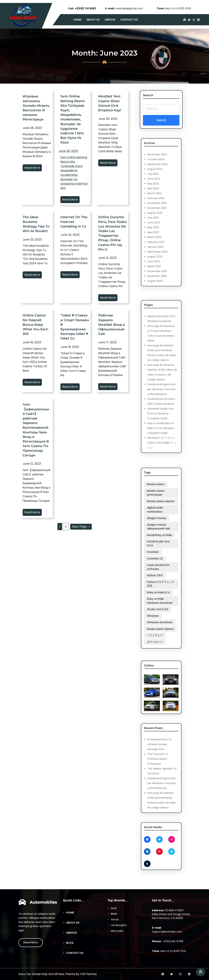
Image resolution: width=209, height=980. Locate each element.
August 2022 (159, 230)
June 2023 (158, 216)
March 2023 (158, 222)
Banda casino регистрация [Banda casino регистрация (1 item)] (159, 532)
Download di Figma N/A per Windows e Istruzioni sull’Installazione (161, 382)
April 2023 (158, 220)
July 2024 (158, 197)
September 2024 (160, 193)
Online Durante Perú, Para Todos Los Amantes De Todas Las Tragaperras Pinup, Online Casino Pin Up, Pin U (112, 276)
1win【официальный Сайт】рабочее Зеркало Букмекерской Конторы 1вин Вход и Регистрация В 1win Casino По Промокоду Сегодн (37, 476)
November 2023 (159, 210)
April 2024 (158, 203)
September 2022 (160, 228)
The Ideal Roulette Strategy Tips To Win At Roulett (37, 275)
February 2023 (159, 224)
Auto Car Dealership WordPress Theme (47, 974)
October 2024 (159, 191)
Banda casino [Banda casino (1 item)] (159, 528)
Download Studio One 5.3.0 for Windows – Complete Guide (161, 392)
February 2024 (159, 207)
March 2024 (159, 205)
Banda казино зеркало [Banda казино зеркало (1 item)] (161, 535)
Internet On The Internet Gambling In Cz (75, 274)
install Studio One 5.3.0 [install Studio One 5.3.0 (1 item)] (160, 552)
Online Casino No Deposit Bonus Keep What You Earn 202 (37, 369)
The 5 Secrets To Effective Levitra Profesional (160, 765)
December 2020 (160, 236)
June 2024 (158, 199)
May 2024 (158, 201)
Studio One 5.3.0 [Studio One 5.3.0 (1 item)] (160, 579)
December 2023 (160, 209)
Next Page (81, 527)
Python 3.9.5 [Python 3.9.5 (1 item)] (159, 565)
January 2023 (159, 226)
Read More (36, 172)
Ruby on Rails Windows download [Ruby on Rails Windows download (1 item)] (161, 576)
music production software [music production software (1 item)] (160, 562)
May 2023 (158, 219)
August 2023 (159, 212)
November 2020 (160, 238)
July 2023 (158, 214)
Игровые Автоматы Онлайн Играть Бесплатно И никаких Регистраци (37, 164)
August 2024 (159, 195)
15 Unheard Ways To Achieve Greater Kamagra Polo (161, 758)
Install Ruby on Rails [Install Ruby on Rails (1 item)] (160, 549)
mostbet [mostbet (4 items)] (158, 556)
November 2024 (160, 189)
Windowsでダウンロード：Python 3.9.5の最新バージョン (162, 404)
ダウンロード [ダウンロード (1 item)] (159, 592)
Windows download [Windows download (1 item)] (161, 584)
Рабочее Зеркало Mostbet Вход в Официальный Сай (112, 369)
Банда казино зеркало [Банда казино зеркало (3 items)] (161, 587)
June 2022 (158, 232)
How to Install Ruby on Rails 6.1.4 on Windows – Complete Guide (161, 398)
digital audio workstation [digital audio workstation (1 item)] (159, 538)
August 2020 (159, 240)
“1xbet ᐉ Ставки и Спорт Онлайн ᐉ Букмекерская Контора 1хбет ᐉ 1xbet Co (75, 369)
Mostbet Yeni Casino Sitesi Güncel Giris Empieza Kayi (112, 164)
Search (161, 120)
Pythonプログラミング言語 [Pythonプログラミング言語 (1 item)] (161, 569)
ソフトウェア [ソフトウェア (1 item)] (159, 590)
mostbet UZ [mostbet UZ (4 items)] (159, 558)
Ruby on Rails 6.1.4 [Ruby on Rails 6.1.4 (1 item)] (160, 572)
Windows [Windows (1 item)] (158, 582)
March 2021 (158, 234)
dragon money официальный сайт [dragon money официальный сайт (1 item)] (160, 545)
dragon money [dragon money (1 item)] (159, 542)
